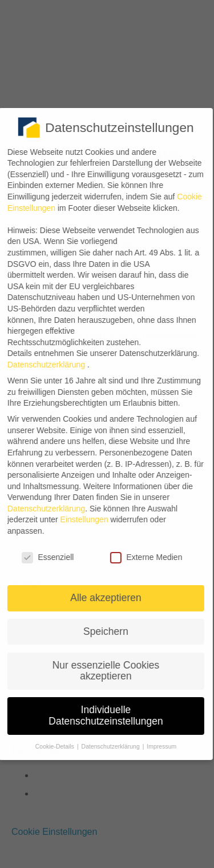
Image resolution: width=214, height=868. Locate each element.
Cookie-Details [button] (52, 746)
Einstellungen (80, 519)
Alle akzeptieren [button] (102, 598)
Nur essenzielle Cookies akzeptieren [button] (102, 671)
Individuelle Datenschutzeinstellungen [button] (102, 715)
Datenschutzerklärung (42, 509)
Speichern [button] (102, 631)
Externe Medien (142, 557)
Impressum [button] (158, 746)
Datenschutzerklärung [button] (107, 746)
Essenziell (44, 557)
